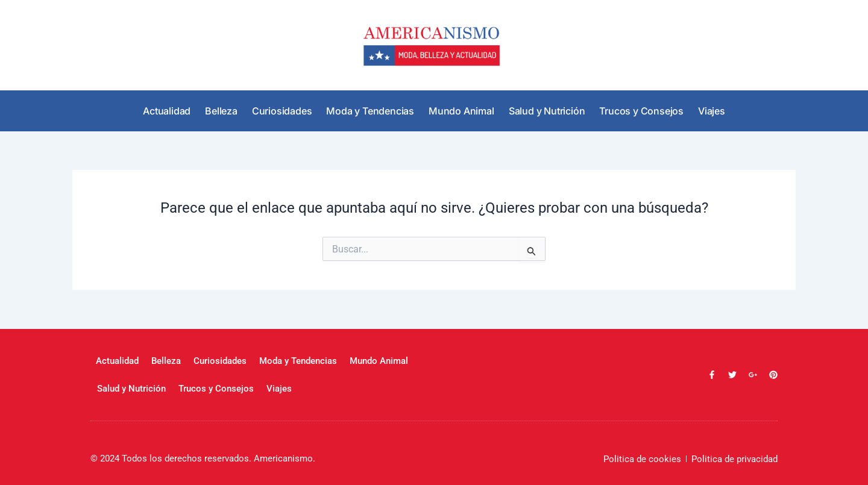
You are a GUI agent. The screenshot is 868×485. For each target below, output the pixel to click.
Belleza (221, 111)
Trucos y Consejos (641, 111)
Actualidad (167, 111)
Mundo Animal (461, 111)
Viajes (712, 111)
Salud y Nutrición (547, 111)
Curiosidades (282, 111)
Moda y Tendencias (370, 111)
